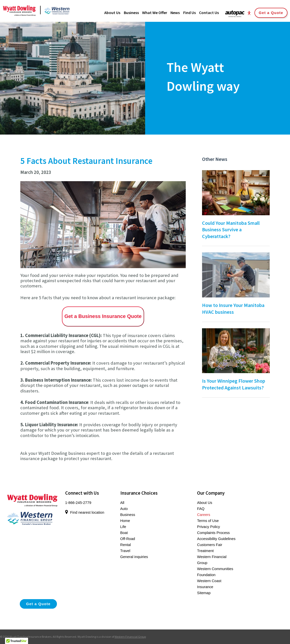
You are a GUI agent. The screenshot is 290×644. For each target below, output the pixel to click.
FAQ (201, 509)
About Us (205, 503)
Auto (124, 509)
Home (125, 521)
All (122, 503)
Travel (125, 551)
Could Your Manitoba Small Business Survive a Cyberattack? (231, 230)
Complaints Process (213, 533)
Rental (126, 545)
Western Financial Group (130, 637)
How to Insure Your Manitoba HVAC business (233, 308)
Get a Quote (271, 13)
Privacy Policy (208, 527)
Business (128, 515)
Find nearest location (85, 512)
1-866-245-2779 (78, 503)
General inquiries (134, 557)
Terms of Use (208, 521)
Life (123, 527)
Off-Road (128, 539)
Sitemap (204, 593)
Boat (124, 533)
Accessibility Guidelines (216, 539)
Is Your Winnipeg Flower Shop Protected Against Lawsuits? (234, 384)
